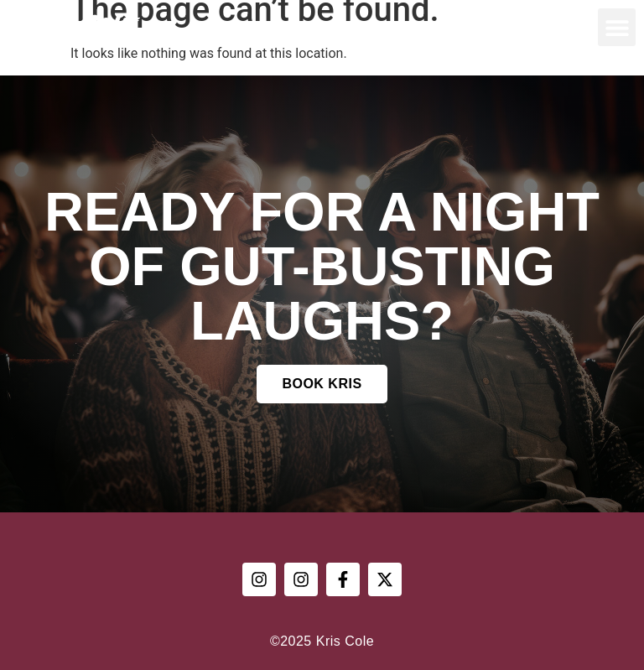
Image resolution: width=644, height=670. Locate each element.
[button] (617, 27)
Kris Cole (73, 28)
